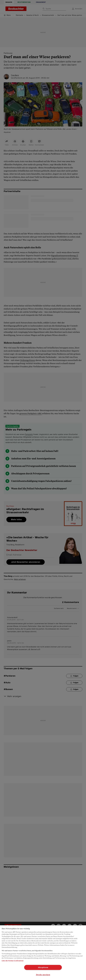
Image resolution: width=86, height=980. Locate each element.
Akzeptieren (43, 967)
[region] (43, 953)
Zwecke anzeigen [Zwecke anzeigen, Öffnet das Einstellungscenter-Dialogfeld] (43, 975)
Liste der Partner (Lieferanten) (13, 961)
